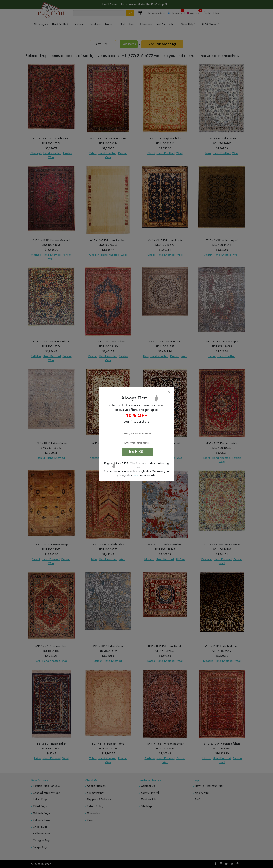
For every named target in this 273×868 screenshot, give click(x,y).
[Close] (137, 393)
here (136, 475)
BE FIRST (137, 452)
